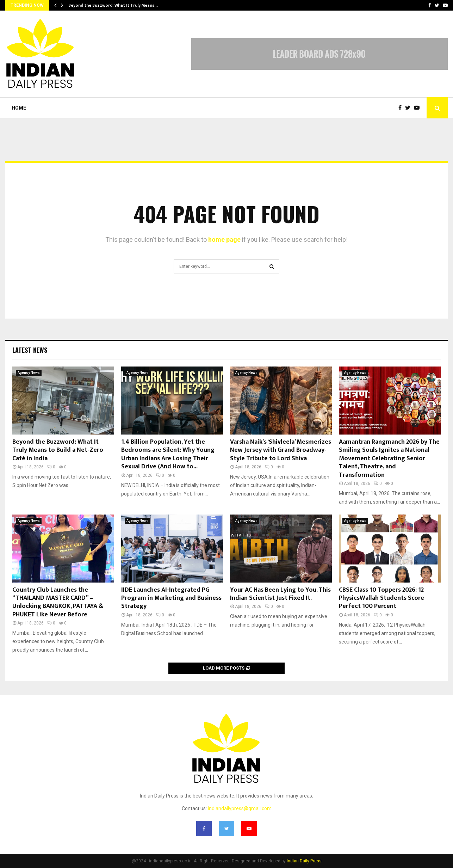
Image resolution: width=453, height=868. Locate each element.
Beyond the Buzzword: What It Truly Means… (113, 5)
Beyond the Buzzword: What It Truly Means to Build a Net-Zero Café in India (58, 450)
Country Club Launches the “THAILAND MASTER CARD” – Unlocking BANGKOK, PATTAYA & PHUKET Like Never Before (58, 602)
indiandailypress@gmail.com (240, 808)
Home (19, 108)
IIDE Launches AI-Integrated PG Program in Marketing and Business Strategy (171, 598)
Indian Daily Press (304, 861)
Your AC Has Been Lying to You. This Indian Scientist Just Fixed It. (280, 594)
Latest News (30, 350)
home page (224, 239)
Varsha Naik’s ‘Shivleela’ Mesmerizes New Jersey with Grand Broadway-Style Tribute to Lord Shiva (281, 450)
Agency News (29, 373)
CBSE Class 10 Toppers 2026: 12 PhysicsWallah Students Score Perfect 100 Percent (381, 598)
